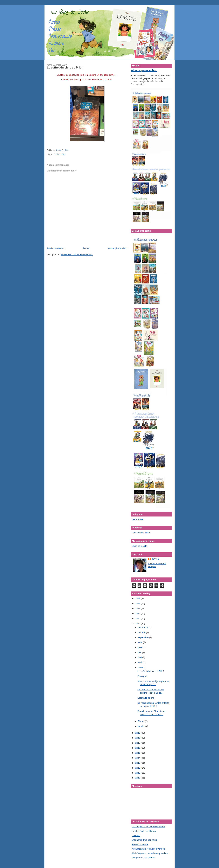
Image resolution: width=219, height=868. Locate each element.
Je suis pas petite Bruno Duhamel (149, 827)
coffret (58, 154)
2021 (138, 619)
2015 (138, 753)
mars (141, 667)
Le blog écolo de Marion (144, 831)
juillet (141, 647)
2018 (138, 738)
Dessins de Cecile (141, 533)
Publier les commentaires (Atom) (77, 254)
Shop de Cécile (139, 546)
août (141, 642)
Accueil (86, 248)
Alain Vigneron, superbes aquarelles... (151, 853)
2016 (138, 748)
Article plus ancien (117, 248)
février (141, 721)
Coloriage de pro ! (146, 698)
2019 (138, 733)
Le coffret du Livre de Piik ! (151, 671)
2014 (138, 758)
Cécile (155, 559)
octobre (142, 632)
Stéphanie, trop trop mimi (144, 840)
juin (140, 652)
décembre (143, 627)
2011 (138, 773)
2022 (138, 613)
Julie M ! (136, 835)
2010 (138, 778)
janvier (142, 726)
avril (140, 662)
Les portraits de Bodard (143, 858)
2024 (138, 604)
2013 (138, 763)
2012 (138, 768)
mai (140, 657)
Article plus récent (56, 248)
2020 (138, 624)
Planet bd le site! (140, 844)
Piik (63, 154)
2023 (138, 608)
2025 (138, 599)
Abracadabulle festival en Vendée (148, 849)
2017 (138, 743)
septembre (144, 637)
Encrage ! (142, 676)
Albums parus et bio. (144, 70)
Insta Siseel (138, 519)
